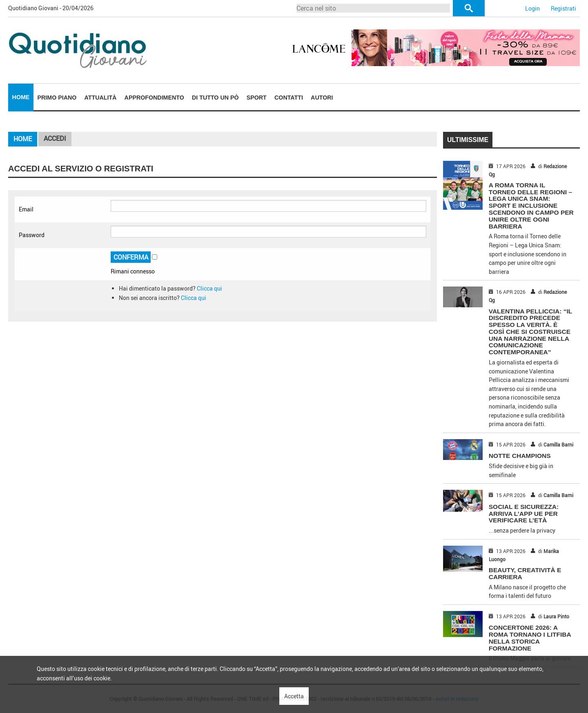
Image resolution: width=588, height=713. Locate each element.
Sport (257, 98)
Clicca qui (209, 288)
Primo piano (57, 98)
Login (532, 8)
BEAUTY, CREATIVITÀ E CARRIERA (525, 573)
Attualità (101, 98)
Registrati (563, 8)
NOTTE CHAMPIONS (520, 456)
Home (21, 97)
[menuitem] (21, 98)
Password (32, 235)
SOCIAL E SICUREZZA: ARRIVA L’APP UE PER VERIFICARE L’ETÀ (524, 514)
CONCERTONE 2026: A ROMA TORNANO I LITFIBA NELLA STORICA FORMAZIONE (530, 638)
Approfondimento (154, 98)
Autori (322, 98)
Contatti (289, 98)
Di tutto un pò (215, 98)
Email (26, 209)
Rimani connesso (133, 271)
